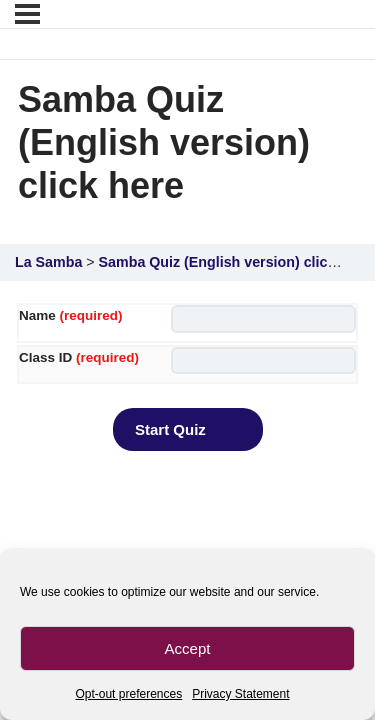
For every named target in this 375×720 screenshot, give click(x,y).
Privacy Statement (240, 694)
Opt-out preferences (128, 694)
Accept (188, 648)
